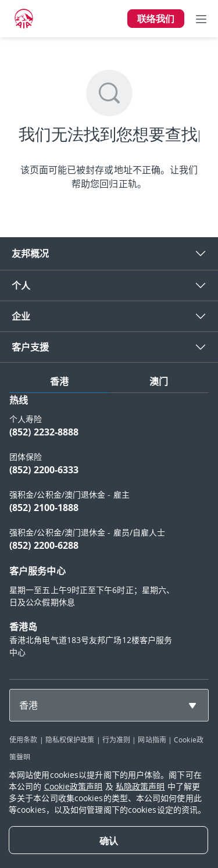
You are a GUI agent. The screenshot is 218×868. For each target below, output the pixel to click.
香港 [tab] (59, 381)
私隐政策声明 (140, 786)
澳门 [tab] (159, 381)
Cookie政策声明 (74, 786)
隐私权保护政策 (70, 740)
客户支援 (30, 347)
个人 (21, 285)
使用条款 (23, 740)
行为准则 (116, 740)
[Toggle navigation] (201, 19)
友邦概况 (30, 253)
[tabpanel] (109, 531)
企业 (21, 316)
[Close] (108, 840)
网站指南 (152, 740)
